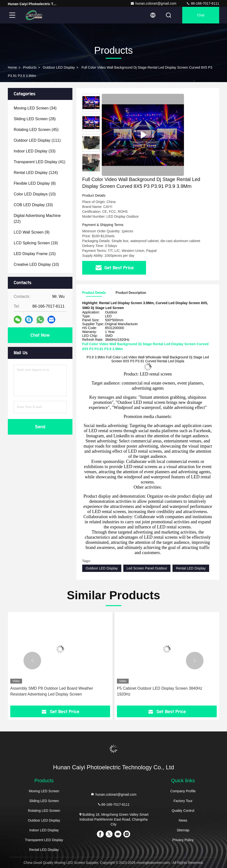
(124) (36, 173)
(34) (35, 108)
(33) (35, 151)
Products (30, 67)
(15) (35, 254)
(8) (35, 183)
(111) (37, 140)
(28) (35, 119)
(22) (37, 219)
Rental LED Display (191, 568)
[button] (91, 169)
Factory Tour (183, 801)
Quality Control (183, 811)
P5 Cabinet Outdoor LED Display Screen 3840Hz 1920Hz (160, 691)
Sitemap (183, 830)
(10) (35, 194)
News (183, 820)
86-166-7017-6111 (203, 3)
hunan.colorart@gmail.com (153, 3)
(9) (32, 232)
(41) (40, 162)
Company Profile (183, 791)
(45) (36, 130)
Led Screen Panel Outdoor (147, 568)
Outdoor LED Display (59, 67)
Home (12, 67)
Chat (201, 15)
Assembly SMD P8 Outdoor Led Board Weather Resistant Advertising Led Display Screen (52, 691)
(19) (36, 243)
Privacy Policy (183, 840)
